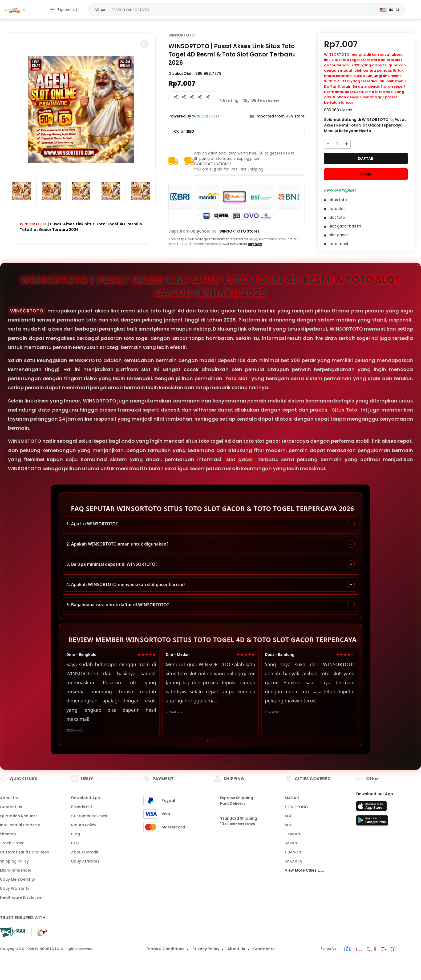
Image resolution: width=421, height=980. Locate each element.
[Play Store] (372, 822)
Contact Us (11, 807)
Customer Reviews (89, 816)
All (97, 10)
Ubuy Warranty (15, 888)
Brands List (82, 807)
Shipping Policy (14, 861)
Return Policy (84, 825)
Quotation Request (19, 816)
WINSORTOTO (33, 224)
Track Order (12, 843)
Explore (60, 10)
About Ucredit (85, 852)
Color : (184, 131)
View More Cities (305, 870)
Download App (86, 798)
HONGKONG (296, 807)
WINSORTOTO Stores (240, 231)
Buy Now (255, 244)
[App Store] (372, 808)
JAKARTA (294, 861)
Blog (76, 834)
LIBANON (293, 852)
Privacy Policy (206, 949)
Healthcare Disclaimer (22, 897)
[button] (144, 44)
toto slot (237, 378)
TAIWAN (292, 834)
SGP (289, 816)
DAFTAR (366, 158)
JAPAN (291, 843)
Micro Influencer (16, 870)
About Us (9, 798)
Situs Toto (345, 410)
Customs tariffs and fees (25, 852)
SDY (288, 825)
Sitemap (8, 834)
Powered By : (181, 116)
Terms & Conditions (165, 949)
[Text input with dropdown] (242, 10)
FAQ (75, 843)
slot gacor (240, 459)
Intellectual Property (20, 825)
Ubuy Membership (17, 879)
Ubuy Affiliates (85, 861)
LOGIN (366, 174)
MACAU (292, 798)
